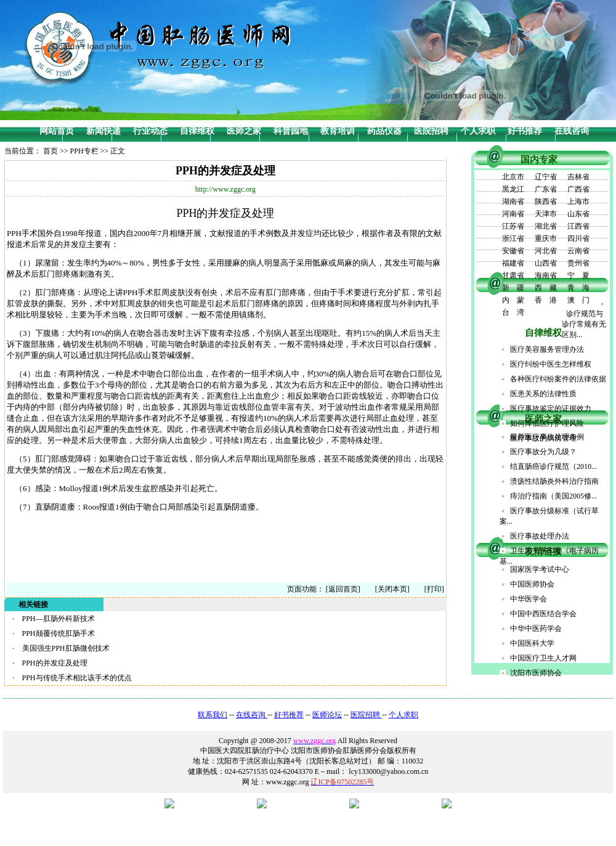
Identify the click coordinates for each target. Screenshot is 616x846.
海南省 (546, 275)
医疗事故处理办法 (540, 536)
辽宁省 (546, 177)
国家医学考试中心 (540, 569)
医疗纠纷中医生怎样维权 (551, 364)
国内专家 (539, 160)
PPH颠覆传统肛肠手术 (59, 633)
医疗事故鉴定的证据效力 (551, 409)
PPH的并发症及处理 (55, 663)
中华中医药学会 (536, 628)
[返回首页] (343, 589)
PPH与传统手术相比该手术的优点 (77, 678)
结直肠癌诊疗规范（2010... (553, 466)
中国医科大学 (532, 643)
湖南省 (513, 201)
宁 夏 (578, 275)
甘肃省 (513, 275)
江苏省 (513, 226)
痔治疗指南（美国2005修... (553, 496)
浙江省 (513, 238)
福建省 (513, 263)
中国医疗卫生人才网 (543, 658)
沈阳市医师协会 (536, 673)
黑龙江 (513, 189)
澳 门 (578, 300)
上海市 (578, 201)
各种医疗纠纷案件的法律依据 (558, 379)
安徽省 (513, 251)
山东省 (578, 214)
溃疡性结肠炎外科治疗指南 (554, 481)
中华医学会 (529, 599)
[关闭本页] (392, 589)
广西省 (578, 189)
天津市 (546, 214)
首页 (51, 151)
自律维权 (543, 333)
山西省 (546, 263)
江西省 (578, 226)
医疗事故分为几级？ (543, 452)
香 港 (546, 300)
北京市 (513, 177)
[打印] (427, 589)
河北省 (546, 251)
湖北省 (546, 226)
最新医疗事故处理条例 (547, 437)
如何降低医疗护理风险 (547, 423)
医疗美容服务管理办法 (547, 349)
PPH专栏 (84, 151)
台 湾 (513, 312)
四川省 (578, 238)
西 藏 (546, 288)
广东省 (546, 189)
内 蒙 (513, 300)
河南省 (513, 214)
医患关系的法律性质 (543, 394)
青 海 (578, 288)
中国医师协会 (532, 584)
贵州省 (578, 263)
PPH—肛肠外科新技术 (59, 619)
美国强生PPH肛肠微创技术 (66, 648)
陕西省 (546, 201)
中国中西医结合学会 (543, 614)
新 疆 (513, 288)
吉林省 (578, 177)
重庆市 (546, 238)
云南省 (578, 251)
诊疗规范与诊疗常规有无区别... (584, 324)
